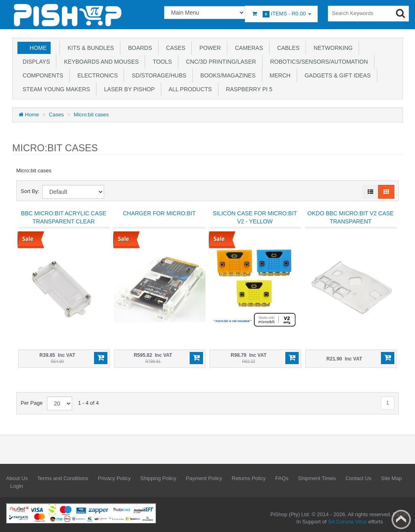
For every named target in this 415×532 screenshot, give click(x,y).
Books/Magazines (227, 75)
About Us (17, 478)
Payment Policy (204, 478)
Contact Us (358, 478)
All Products (189, 89)
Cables (287, 48)
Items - (281, 14)
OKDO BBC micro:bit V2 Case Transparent (351, 217)
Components (41, 75)
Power (209, 48)
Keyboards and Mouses (100, 62)
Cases (174, 48)
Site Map (391, 478)
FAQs (282, 478)
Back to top (401, 519)
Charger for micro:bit (159, 213)
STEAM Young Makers (55, 89)
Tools (161, 62)
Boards (138, 48)
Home (38, 48)
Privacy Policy (114, 478)
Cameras (247, 48)
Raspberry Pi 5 (248, 89)
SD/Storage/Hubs (157, 75)
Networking (332, 48)
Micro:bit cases (91, 115)
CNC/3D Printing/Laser (219, 62)
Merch (279, 75)
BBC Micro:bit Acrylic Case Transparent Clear (64, 217)
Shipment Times (317, 478)
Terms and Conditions (63, 478)
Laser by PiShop (128, 89)
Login (17, 486)
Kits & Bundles (89, 48)
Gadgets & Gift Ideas (336, 75)
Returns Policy (249, 478)
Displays (35, 62)
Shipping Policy (158, 478)
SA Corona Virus (347, 522)
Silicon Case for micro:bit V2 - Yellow (255, 217)
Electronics (96, 75)
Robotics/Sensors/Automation (318, 62)
